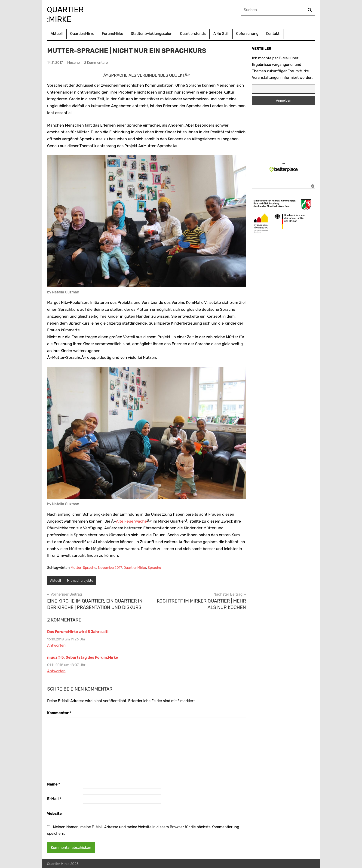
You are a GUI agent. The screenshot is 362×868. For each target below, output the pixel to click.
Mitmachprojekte (81, 580)
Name (54, 784)
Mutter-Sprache (83, 567)
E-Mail (54, 798)
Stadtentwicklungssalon (152, 33)
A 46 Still (221, 33)
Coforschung (247, 33)
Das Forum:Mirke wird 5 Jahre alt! (78, 631)
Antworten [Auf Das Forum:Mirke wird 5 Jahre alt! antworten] (56, 645)
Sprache (154, 567)
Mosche (74, 62)
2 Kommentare (96, 62)
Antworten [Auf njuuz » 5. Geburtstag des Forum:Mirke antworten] (56, 670)
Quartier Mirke (135, 567)
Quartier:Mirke (82, 33)
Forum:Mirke (113, 33)
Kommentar (59, 712)
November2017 (110, 567)
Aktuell (57, 33)
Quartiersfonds (193, 33)
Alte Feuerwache (131, 520)
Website (54, 813)
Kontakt (273, 33)
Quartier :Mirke (70, 14)
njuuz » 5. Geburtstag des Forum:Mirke (83, 657)
